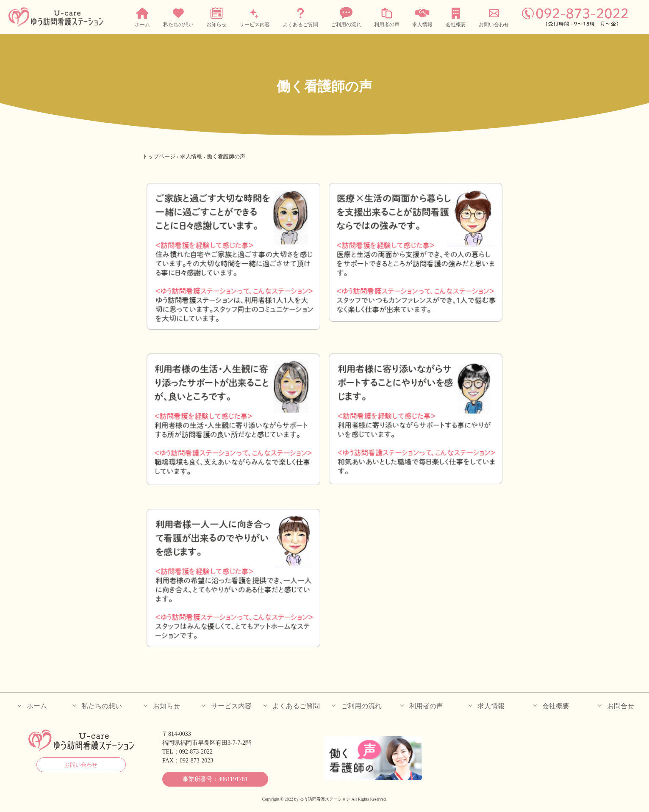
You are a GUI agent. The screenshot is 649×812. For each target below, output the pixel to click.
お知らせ (216, 17)
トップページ (159, 156)
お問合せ (621, 706)
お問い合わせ (494, 17)
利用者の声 (387, 17)
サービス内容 (255, 17)
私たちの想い (178, 17)
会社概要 (456, 17)
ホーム (142, 17)
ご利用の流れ (346, 17)
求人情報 (422, 17)
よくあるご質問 (300, 17)
